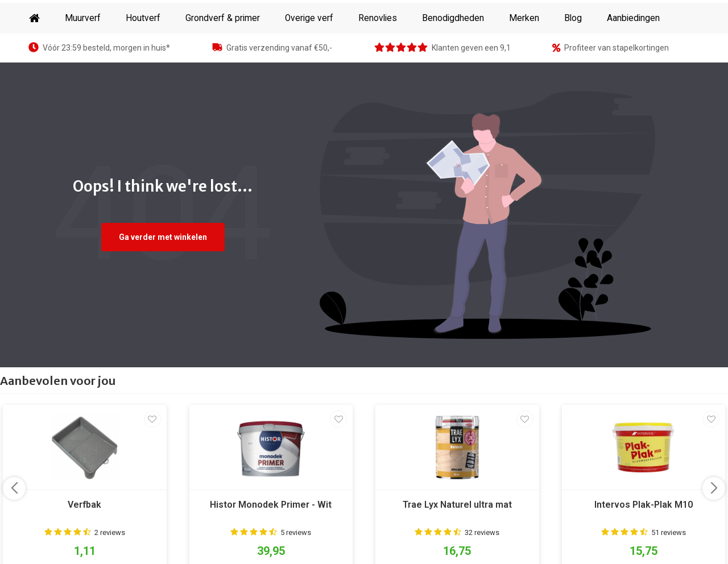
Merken (524, 55)
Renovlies (378, 55)
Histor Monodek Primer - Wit (271, 541)
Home (34, 55)
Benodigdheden (453, 55)
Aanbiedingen (633, 55)
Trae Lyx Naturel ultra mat (457, 541)
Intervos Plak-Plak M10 (644, 541)
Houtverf (143, 55)
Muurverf (83, 55)
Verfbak (84, 541)
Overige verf (309, 55)
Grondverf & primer (223, 55)
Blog (573, 55)
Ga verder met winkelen (163, 273)
